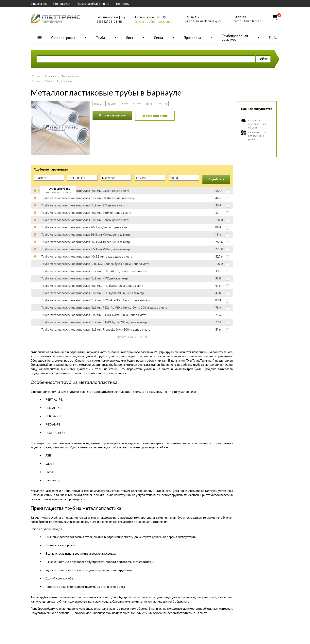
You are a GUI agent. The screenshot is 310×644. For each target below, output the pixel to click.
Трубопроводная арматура (235, 37)
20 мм (111, 104)
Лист (130, 37)
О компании (39, 4)
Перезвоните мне (155, 116)
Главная (36, 76)
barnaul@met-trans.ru (248, 21)
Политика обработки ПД (93, 4)
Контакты (123, 4)
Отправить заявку (112, 115)
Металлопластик (70, 76)
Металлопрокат (63, 37)
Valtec (163, 104)
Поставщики (62, 4)
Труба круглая (64, 81)
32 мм (137, 104)
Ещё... (273, 37)
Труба (100, 37)
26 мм (124, 104)
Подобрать (216, 179)
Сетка (158, 37)
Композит (51, 76)
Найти (263, 59)
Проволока (192, 37)
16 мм (98, 104)
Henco (150, 104)
